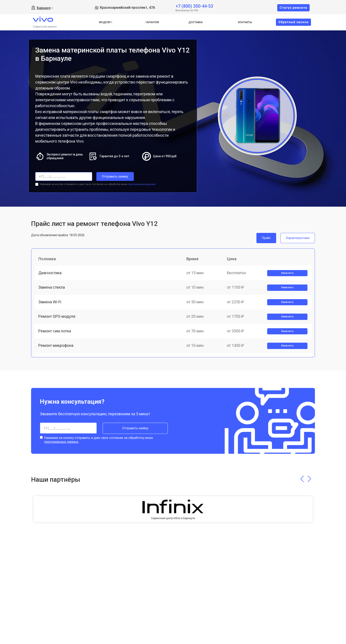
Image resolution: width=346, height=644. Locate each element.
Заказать (287, 274)
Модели (105, 22)
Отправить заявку (114, 176)
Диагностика (50, 273)
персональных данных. (142, 184)
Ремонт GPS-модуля (57, 319)
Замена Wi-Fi (50, 304)
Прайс (266, 238)
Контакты (245, 22)
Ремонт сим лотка (55, 334)
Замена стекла (52, 289)
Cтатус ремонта (293, 8)
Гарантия (152, 22)
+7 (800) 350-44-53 (194, 6)
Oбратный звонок (293, 22)
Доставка (196, 22)
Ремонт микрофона (56, 350)
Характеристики (298, 238)
